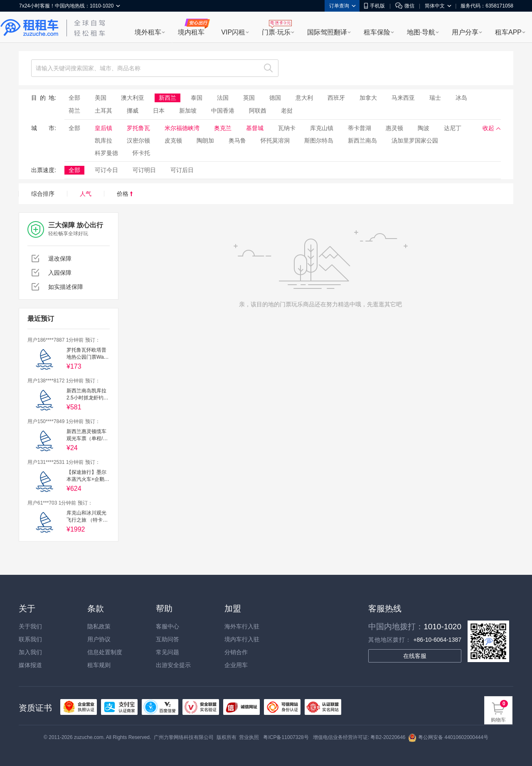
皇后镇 (103, 128)
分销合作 (236, 652)
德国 (275, 98)
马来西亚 (403, 98)
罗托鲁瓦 (138, 128)
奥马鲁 (237, 140)
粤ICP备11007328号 (286, 737)
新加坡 (188, 111)
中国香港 (223, 111)
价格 (125, 194)
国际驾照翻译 (327, 32)
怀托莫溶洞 (275, 140)
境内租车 (191, 32)
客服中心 (167, 626)
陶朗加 (205, 140)
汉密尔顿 (138, 140)
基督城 (255, 128)
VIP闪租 (233, 32)
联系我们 (30, 639)
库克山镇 (322, 128)
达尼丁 (453, 128)
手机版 (374, 6)
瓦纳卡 (287, 128)
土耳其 (103, 111)
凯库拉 (103, 140)
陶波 (424, 128)
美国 (101, 98)
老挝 (287, 111)
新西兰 (167, 98)
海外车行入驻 (242, 626)
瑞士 (435, 98)
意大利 (304, 98)
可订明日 (144, 170)
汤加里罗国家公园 (415, 140)
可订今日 (106, 170)
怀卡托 (141, 153)
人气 (86, 194)
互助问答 (167, 639)
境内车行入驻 (242, 639)
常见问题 (167, 652)
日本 (159, 111)
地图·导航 (421, 32)
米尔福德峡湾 (182, 128)
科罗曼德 (106, 153)
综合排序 (43, 194)
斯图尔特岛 (319, 140)
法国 (223, 98)
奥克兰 (223, 128)
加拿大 (368, 98)
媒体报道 (30, 665)
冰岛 (461, 98)
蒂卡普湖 (360, 128)
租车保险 (377, 32)
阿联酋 (258, 111)
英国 (249, 98)
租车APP (508, 32)
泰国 (197, 98)
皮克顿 (173, 140)
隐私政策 (99, 626)
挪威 (133, 111)
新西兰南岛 (362, 140)
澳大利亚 (133, 98)
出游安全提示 (173, 665)
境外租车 (148, 32)
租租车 (30, 28)
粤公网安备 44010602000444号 (448, 737)
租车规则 (99, 665)
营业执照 (249, 737)
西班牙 (336, 98)
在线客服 (415, 656)
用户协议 (99, 639)
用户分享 (465, 32)
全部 (74, 98)
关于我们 (30, 626)
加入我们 (30, 652)
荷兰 (74, 111)
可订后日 (182, 170)
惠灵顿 (394, 128)
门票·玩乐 (276, 32)
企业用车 (236, 665)
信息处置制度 (105, 652)
